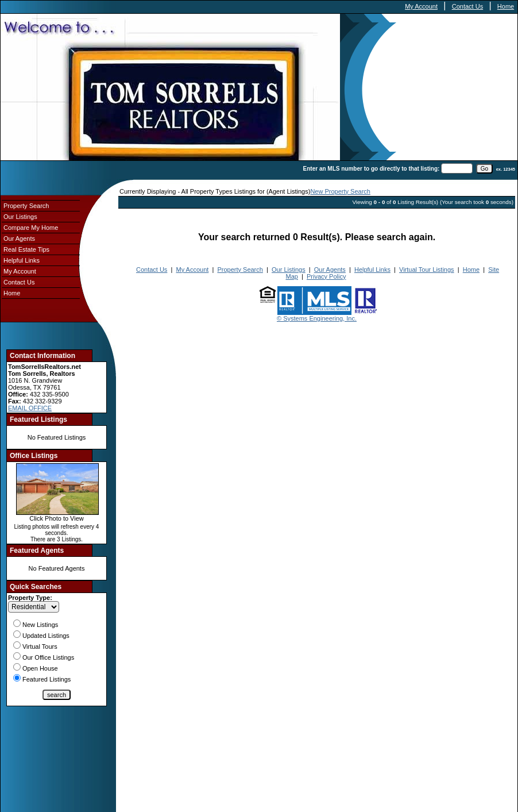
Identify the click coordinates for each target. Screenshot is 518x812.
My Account (421, 6)
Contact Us (467, 6)
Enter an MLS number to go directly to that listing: (372, 169)
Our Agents (19, 238)
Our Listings (20, 217)
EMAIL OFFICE (30, 408)
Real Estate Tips (26, 249)
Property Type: (30, 598)
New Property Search (340, 191)
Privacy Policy (326, 276)
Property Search (26, 206)
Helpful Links (22, 260)
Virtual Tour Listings (427, 270)
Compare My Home (31, 228)
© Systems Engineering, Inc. (317, 318)
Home (506, 6)
